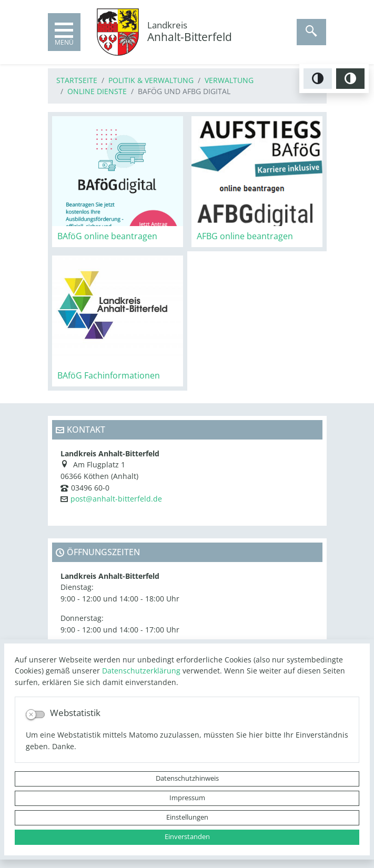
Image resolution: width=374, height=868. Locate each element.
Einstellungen (187, 817)
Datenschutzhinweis (187, 778)
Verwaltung (229, 80)
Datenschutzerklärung (141, 671)
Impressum (187, 798)
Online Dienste (97, 91)
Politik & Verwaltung (151, 80)
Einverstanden (187, 837)
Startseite (77, 80)
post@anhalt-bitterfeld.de (116, 499)
